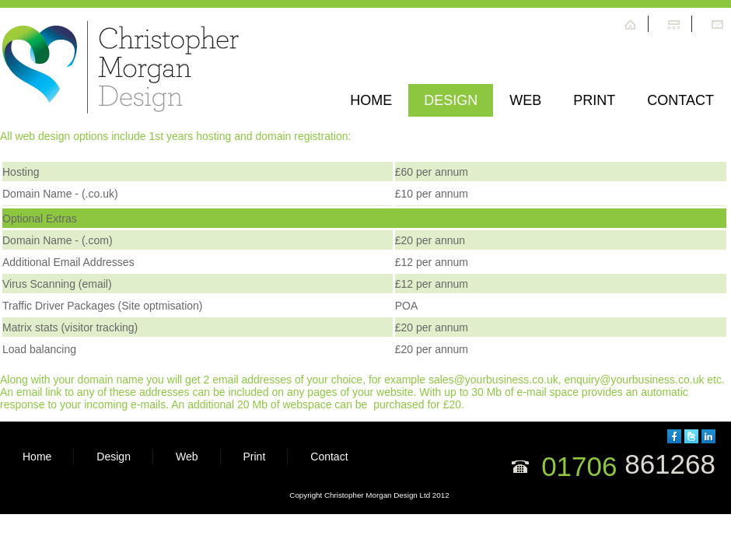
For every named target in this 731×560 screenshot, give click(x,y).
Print (255, 457)
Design (451, 100)
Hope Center (121, 70)
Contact (680, 100)
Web (187, 457)
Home (371, 100)
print (594, 100)
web (525, 100)
